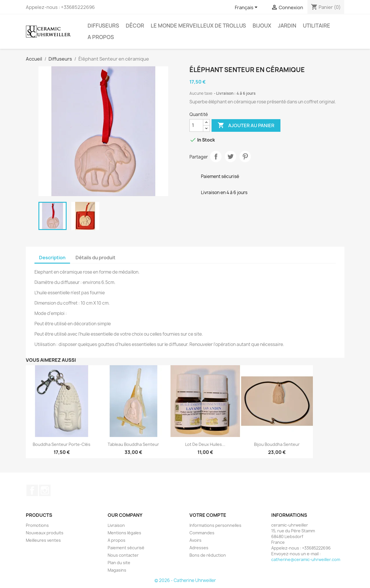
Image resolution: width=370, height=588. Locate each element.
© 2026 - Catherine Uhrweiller (185, 580)
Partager (216, 156)
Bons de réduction (208, 555)
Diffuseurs (103, 26)
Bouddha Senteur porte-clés (62, 444)
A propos (101, 37)
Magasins (117, 570)
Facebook (32, 490)
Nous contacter (123, 555)
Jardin (287, 26)
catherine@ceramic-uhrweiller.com (306, 559)
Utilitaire (316, 26)
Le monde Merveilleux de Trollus (198, 26)
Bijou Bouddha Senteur (277, 444)
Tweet (230, 156)
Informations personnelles (215, 525)
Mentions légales (124, 533)
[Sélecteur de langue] (247, 8)
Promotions (37, 525)
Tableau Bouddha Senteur (133, 444)
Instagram (45, 490)
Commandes (202, 533)
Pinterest (245, 156)
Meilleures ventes (43, 540)
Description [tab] (52, 258)
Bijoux (262, 26)
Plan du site (119, 563)
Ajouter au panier (246, 125)
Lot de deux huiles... (205, 444)
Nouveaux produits (45, 533)
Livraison (116, 525)
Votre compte (208, 515)
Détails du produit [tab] (95, 258)
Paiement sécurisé (126, 548)
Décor (135, 26)
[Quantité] (196, 125)
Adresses (199, 548)
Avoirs (195, 540)
